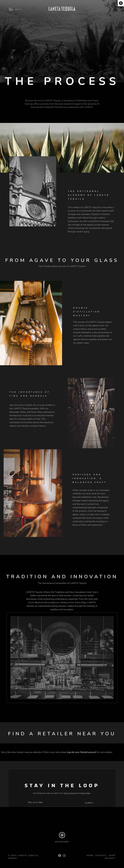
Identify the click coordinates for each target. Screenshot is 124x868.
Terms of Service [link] (70, 793)
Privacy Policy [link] (85, 793)
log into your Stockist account (81, 752)
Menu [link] (18, 9)
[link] (121, 3)
